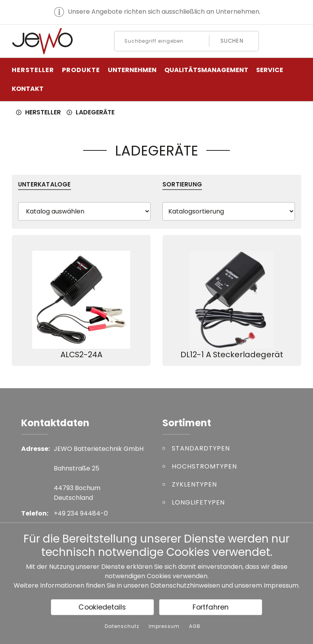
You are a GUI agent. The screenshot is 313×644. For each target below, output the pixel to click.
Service (270, 70)
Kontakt (28, 89)
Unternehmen (132, 70)
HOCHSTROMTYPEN (204, 466)
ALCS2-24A (81, 355)
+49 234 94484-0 (81, 513)
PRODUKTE (81, 70)
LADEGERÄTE (95, 112)
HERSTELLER (33, 70)
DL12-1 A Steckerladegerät (232, 355)
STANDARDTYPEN (201, 448)
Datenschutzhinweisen (185, 585)
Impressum (281, 585)
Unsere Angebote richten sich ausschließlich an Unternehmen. (164, 12)
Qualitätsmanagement (206, 70)
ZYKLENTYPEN (194, 484)
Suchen (232, 41)
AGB (195, 626)
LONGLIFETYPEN (198, 502)
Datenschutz (122, 626)
